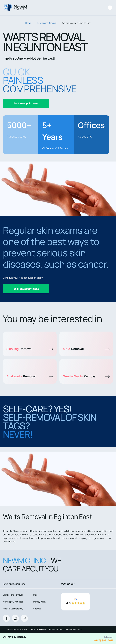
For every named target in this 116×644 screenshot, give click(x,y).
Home (28, 23)
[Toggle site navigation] (110, 8)
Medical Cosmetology (13, 609)
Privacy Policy (40, 602)
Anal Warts (30, 376)
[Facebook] (6, 618)
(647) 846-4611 (104, 640)
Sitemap (37, 609)
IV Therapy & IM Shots (13, 602)
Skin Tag (30, 349)
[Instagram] (15, 618)
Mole (86, 349)
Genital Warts (86, 376)
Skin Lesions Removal (47, 23)
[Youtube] (24, 618)
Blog (35, 595)
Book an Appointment (26, 103)
